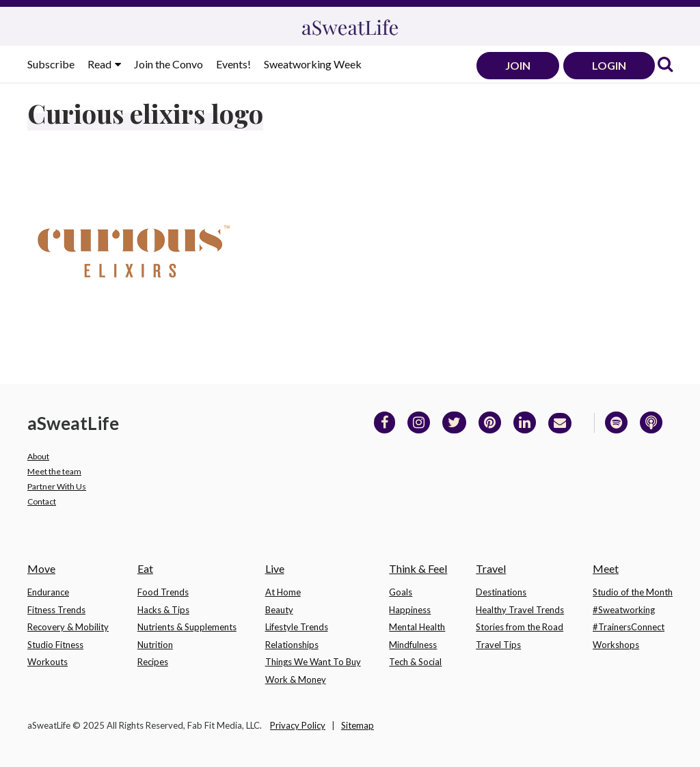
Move (41, 568)
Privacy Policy (298, 725)
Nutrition (155, 645)
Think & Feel (418, 568)
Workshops (616, 645)
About (38, 456)
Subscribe (51, 64)
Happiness (410, 610)
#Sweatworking (624, 610)
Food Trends (163, 592)
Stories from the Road (520, 627)
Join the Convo (169, 64)
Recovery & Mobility (68, 627)
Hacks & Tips (163, 610)
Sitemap (358, 725)
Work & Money (296, 679)
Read (100, 64)
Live (275, 568)
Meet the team (54, 471)
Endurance (48, 592)
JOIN (518, 65)
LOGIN (609, 65)
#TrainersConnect (629, 627)
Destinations (501, 592)
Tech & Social (415, 662)
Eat (145, 568)
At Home (283, 592)
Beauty (279, 610)
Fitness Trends (56, 610)
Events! (233, 64)
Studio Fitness (55, 645)
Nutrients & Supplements (187, 627)
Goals (401, 592)
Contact (42, 501)
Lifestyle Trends (297, 627)
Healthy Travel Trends (520, 610)
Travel (491, 568)
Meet (606, 568)
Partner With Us (57, 486)
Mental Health (417, 627)
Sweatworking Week (313, 64)
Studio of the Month (633, 592)
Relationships (292, 645)
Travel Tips (498, 645)
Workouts (48, 662)
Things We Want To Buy (313, 662)
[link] (665, 65)
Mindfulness (413, 645)
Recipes (153, 662)
